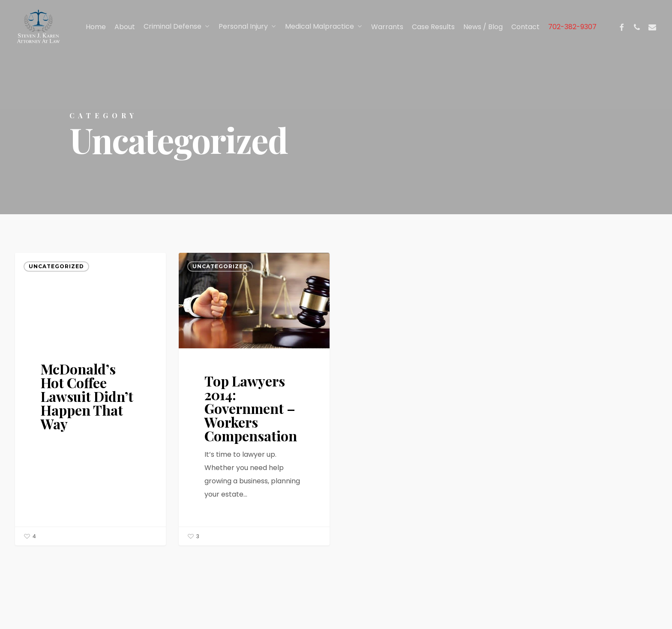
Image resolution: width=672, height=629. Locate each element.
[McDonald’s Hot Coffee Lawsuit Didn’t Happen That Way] (90, 399)
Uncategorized (56, 266)
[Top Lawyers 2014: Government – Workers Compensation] (254, 399)
